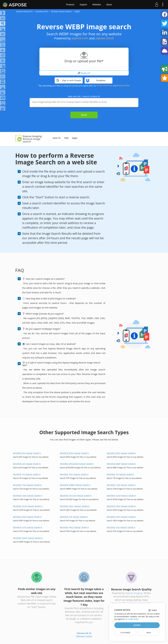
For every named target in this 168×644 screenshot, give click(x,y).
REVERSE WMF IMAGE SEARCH (28, 538)
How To (57, 138)
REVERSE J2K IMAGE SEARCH (27, 464)
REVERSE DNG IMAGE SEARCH (121, 506)
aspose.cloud (105, 38)
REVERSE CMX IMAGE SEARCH (27, 496)
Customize (125, 633)
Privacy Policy (123, 86)
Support (83, 5)
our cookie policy (132, 619)
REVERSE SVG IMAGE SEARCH (121, 528)
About (109, 5)
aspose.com (80, 38)
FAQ (66, 138)
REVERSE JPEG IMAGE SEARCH (74, 453)
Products (70, 5)
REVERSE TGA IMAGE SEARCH (27, 485)
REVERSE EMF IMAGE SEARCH (27, 517)
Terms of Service (105, 86)
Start (84, 115)
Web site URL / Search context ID (84, 96)
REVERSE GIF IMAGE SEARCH (74, 517)
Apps (75, 138)
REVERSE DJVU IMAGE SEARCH (75, 506)
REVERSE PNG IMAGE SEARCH (74, 528)
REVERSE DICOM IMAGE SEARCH (76, 496)
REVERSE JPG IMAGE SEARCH (27, 453)
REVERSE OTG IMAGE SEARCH (27, 528)
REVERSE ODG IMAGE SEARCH (121, 517)
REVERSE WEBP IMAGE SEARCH (75, 485)
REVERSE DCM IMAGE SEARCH (121, 496)
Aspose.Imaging (134, 593)
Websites (97, 5)
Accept (137, 625)
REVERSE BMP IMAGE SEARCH (121, 464)
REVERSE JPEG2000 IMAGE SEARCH (77, 464)
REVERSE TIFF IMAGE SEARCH (74, 475)
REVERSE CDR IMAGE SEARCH (121, 485)
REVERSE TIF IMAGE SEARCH (27, 475)
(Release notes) (84, 636)
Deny (149, 633)
